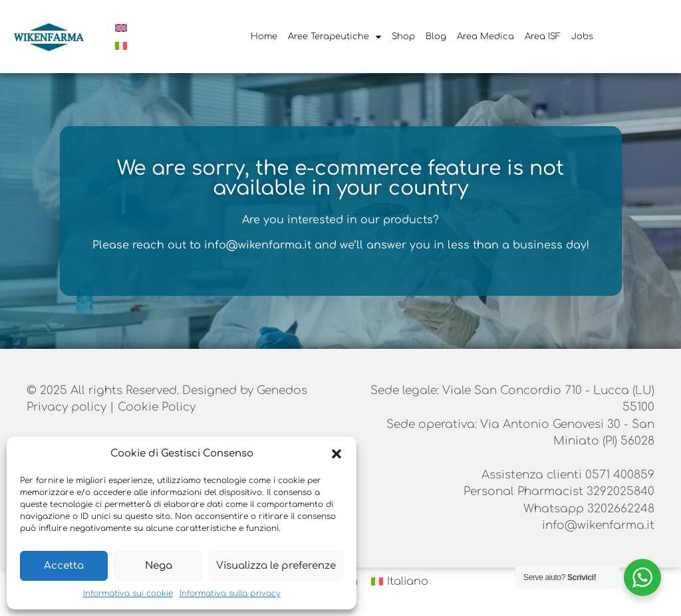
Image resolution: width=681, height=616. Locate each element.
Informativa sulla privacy (230, 593)
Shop (403, 37)
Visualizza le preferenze (276, 566)
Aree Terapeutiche (335, 37)
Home (264, 37)
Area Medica (485, 37)
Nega (159, 566)
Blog (436, 37)
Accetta (64, 566)
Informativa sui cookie (128, 593)
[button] (337, 454)
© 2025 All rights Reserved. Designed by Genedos (167, 390)
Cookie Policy (157, 407)
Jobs (582, 37)
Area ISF (543, 37)
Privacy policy (68, 407)
